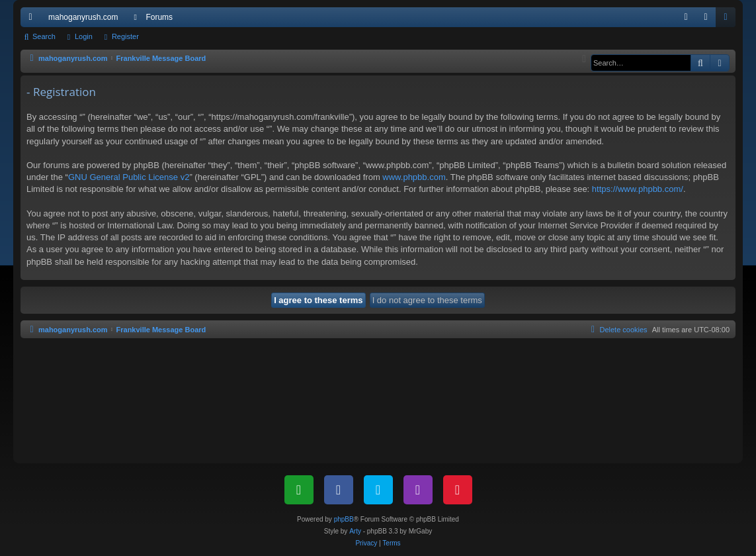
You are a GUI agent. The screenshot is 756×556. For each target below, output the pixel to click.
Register (125, 36)
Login (84, 36)
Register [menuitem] (729, 20)
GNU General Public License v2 (129, 177)
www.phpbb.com (414, 177)
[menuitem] (686, 17)
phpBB (344, 519)
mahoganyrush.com (83, 17)
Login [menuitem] (709, 20)
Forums (159, 17)
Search (44, 36)
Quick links (33, 20)
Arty (355, 531)
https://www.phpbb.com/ (638, 189)
